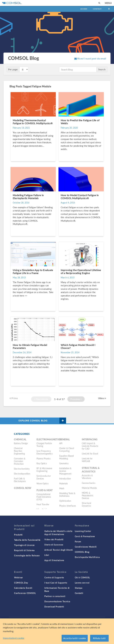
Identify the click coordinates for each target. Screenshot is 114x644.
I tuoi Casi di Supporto (56, 583)
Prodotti (18, 535)
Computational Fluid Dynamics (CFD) (44, 497)
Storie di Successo (54, 545)
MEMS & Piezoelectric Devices (88, 495)
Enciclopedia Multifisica (87, 557)
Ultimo (102, 398)
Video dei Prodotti (54, 539)
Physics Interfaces (68, 506)
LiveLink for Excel (90, 454)
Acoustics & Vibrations (87, 477)
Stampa (79, 588)
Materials (63, 483)
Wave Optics (43, 483)
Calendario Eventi (23, 588)
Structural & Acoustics (91, 470)
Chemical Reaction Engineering (19, 451)
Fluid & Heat (45, 490)
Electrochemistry (22, 469)
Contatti (79, 593)
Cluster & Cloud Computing (67, 449)
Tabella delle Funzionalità (27, 540)
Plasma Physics (43, 458)
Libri (47, 555)
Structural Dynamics (86, 504)
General (65, 439)
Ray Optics (42, 463)
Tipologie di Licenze (24, 545)
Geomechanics (89, 483)
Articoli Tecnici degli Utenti (59, 550)
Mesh (62, 488)
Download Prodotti (54, 607)
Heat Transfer (43, 504)
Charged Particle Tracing (44, 445)
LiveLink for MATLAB (87, 460)
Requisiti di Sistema (24, 550)
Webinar (18, 577)
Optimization (65, 501)
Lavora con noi (82, 583)
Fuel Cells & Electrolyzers (20, 480)
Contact (97, 9)
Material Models (89, 488)
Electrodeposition (22, 474)
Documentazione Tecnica (57, 601)
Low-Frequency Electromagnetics (44, 452)
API (61, 443)
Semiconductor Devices (44, 477)
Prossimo (76, 399)
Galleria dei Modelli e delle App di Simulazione (58, 533)
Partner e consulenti (55, 596)
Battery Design (21, 443)
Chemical (20, 439)
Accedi (84, 9)
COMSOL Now (23, 488)
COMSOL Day (21, 583)
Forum (78, 541)
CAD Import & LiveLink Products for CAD (90, 446)
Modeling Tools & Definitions (67, 495)
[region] (57, 631)
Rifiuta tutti (99, 638)
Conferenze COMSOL (25, 593)
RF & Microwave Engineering (44, 470)
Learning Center (83, 531)
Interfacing (90, 439)
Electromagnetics (49, 439)
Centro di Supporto (54, 577)
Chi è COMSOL (82, 577)
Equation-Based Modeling (67, 457)
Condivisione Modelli (86, 547)
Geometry (64, 463)
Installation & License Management (65, 471)
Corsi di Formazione (85, 536)
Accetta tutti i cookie (75, 638)
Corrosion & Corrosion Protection (20, 461)
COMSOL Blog (82, 552)
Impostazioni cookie (14, 638)
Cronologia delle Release (27, 555)
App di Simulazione (54, 560)
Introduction (65, 478)
